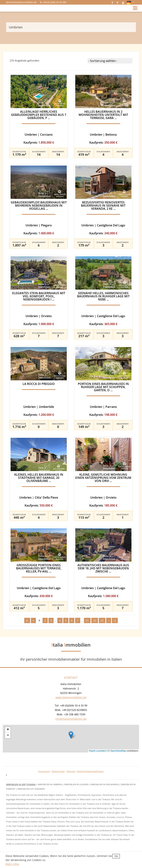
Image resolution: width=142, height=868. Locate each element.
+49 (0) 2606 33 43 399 (54, 2)
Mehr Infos (12, 864)
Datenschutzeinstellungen (90, 771)
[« (27, 620)
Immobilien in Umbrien (50, 784)
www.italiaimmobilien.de (71, 697)
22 (95, 620)
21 (87, 620)
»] (115, 620)
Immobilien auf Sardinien (31, 789)
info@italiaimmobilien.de (23, 2)
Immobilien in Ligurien (76, 784)
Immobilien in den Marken (105, 784)
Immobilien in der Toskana (21, 784)
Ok (116, 856)
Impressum (44, 771)
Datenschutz (58, 771)
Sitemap (71, 771)
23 (102, 620)
